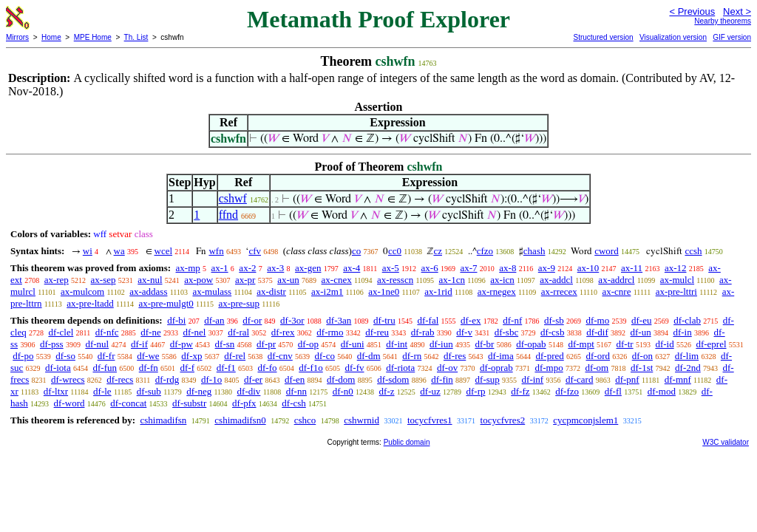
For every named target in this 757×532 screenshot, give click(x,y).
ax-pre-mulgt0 (166, 303)
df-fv (355, 368)
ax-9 (547, 268)
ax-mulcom (82, 291)
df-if (139, 344)
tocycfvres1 (430, 420)
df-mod (662, 391)
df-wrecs (68, 379)
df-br (484, 344)
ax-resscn (395, 280)
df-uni (353, 344)
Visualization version (673, 37)
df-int (397, 344)
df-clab (687, 320)
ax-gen (308, 268)
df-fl (613, 391)
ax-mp (188, 268)
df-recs (120, 379)
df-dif (597, 332)
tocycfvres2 (503, 420)
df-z (387, 391)
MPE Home (93, 37)
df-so (65, 356)
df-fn (149, 368)
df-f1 (226, 368)
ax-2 (247, 268)
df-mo (597, 320)
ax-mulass (212, 291)
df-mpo (549, 368)
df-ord (598, 356)
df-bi (176, 320)
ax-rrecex (559, 291)
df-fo (268, 368)
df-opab (531, 344)
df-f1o (311, 368)
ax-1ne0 (384, 291)
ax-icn (502, 280)
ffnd (228, 215)
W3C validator (726, 442)
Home (51, 37)
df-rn (412, 356)
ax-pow (198, 280)
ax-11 (632, 268)
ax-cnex (337, 280)
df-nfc (107, 332)
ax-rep (57, 280)
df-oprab (496, 368)
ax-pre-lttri (676, 291)
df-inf (533, 379)
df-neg (199, 391)
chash (534, 251)
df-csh (294, 403)
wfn (216, 251)
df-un (641, 332)
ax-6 (430, 268)
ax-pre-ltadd (90, 303)
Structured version (603, 37)
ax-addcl (556, 280)
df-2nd (688, 368)
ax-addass (148, 291)
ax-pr (245, 280)
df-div (249, 391)
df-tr (625, 344)
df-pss (52, 344)
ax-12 (676, 268)
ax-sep (103, 280)
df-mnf (678, 379)
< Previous (692, 11)
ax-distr (271, 291)
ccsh (693, 251)
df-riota (400, 368)
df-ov (447, 368)
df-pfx (244, 403)
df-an (214, 320)
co (356, 251)
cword (607, 251)
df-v (464, 332)
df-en (295, 379)
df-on (642, 356)
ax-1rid (438, 291)
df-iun (441, 344)
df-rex (283, 332)
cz (438, 251)
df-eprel (711, 344)
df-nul (97, 344)
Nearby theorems (723, 21)
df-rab (423, 332)
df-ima (501, 356)
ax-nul (150, 280)
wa (119, 251)
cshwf (233, 198)
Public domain (407, 442)
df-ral (238, 332)
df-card (580, 379)
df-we (148, 356)
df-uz (430, 391)
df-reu (377, 332)
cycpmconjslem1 (585, 420)
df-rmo (330, 332)
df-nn (296, 391)
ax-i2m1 (327, 291)
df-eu (641, 320)
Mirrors (17, 37)
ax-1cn (452, 280)
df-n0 (343, 391)
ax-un (288, 280)
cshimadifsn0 (240, 420)
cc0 (395, 251)
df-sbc (507, 332)
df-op (308, 344)
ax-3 (275, 268)
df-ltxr (56, 391)
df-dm (369, 356)
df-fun (105, 368)
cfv (255, 251)
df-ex (471, 320)
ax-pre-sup (239, 303)
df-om (597, 368)
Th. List (136, 37)
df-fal (428, 320)
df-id (664, 344)
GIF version (732, 37)
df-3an (339, 320)
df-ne (150, 332)
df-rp (475, 391)
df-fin (442, 379)
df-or (252, 320)
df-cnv (280, 356)
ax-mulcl (677, 280)
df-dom (341, 379)
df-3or (292, 320)
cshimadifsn (163, 420)
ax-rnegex (497, 291)
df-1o (211, 379)
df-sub (149, 391)
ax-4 (352, 268)
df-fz (520, 391)
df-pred (549, 356)
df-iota (58, 368)
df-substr (189, 403)
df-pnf (627, 379)
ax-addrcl (616, 280)
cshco (305, 420)
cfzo (485, 251)
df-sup (488, 379)
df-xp (191, 356)
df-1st (642, 368)
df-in (682, 332)
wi (88, 251)
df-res (455, 356)
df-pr (266, 344)
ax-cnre (616, 291)
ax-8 (508, 268)
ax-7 (468, 268)
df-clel (61, 332)
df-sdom (393, 379)
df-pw (181, 344)
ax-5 (391, 268)
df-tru (384, 320)
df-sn (225, 344)
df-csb (553, 332)
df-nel (194, 332)
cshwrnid (361, 420)
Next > (737, 11)
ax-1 (220, 268)
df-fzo (567, 391)
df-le (102, 391)
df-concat (128, 403)
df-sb (554, 320)
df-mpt (581, 344)
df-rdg (167, 379)
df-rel (235, 356)
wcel (164, 251)
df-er (253, 379)
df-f (188, 368)
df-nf (512, 320)
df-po (23, 356)
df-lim (687, 356)
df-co (325, 356)
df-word (69, 403)
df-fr (106, 356)
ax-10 (588, 268)
